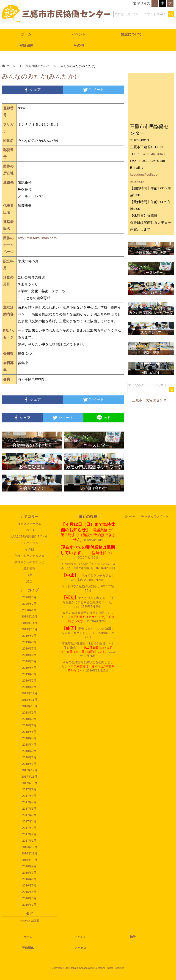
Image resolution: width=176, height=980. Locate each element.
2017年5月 (29, 815)
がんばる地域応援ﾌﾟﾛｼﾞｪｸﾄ (29, 536)
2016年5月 (29, 885)
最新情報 (29, 568)
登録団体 (26, 45)
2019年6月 (29, 655)
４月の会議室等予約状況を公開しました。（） (88, 666)
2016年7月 (29, 873)
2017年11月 (29, 777)
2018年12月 (29, 693)
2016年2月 (29, 905)
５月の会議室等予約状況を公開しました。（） (88, 617)
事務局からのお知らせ (29, 562)
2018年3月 (29, 751)
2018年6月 (29, 732)
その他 (79, 45)
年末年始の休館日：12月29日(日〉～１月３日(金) (87, 648)
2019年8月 (29, 642)
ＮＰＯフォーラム (29, 524)
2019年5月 (29, 661)
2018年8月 (29, 719)
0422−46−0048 (153, 154)
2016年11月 (29, 853)
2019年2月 (29, 681)
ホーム (26, 34)
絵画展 (35, 921)
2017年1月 (29, 841)
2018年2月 (29, 757)
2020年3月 (29, 597)
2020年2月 (29, 604)
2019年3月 (29, 674)
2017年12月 (29, 770)
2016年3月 (29, 898)
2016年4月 (29, 892)
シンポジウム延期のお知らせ (81, 586)
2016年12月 (29, 847)
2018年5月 (29, 738)
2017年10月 (29, 783)
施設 (133, 937)
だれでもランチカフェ (29, 556)
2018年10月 (29, 706)
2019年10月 (29, 629)
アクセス (80, 948)
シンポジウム (29, 543)
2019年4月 (29, 668)
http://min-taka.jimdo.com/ (38, 238)
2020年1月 (29, 610)
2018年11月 (29, 700)
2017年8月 (29, 796)
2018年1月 (29, 764)
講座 (29, 581)
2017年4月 (29, 821)
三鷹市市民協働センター (151, 400)
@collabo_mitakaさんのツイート (147, 516)
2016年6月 (29, 879)
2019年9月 (29, 636)
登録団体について (38, 66)
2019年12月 (29, 616)
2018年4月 (29, 745)
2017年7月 (29, 802)
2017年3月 (29, 828)
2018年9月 (29, 713)
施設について (131, 34)
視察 (29, 575)
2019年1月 (29, 687)
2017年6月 (29, 809)
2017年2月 (29, 834)
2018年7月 (29, 725)
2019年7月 (29, 648)
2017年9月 (29, 789)
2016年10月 (29, 860)
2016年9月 (29, 866)
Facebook (25, 921)
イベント (79, 34)
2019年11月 (29, 623)
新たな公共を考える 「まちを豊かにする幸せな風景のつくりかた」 (88, 602)
